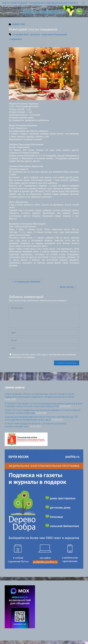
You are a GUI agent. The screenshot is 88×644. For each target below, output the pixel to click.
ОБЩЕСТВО (19, 24)
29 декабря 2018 (21, 35)
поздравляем (16, 39)
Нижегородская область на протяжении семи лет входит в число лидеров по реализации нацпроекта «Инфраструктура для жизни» (40, 395)
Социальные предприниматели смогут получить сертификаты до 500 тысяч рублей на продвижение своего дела (41, 418)
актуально (35, 35)
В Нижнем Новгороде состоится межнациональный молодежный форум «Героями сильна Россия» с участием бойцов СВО (44, 405)
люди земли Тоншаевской (54, 35)
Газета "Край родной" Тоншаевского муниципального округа (40, 3)
